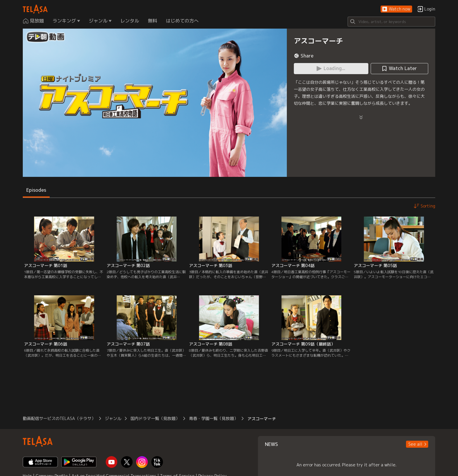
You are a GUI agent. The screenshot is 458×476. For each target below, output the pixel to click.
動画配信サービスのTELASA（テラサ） (59, 418)
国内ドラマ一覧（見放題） (155, 418)
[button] (396, 9)
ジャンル (113, 418)
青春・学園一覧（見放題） (214, 418)
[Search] (391, 22)
